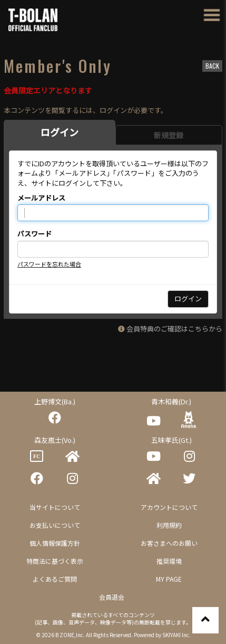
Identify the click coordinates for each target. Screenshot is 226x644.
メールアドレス (41, 198)
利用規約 (169, 525)
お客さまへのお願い (169, 543)
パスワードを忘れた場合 (49, 264)
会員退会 (112, 597)
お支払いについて (55, 525)
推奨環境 (169, 561)
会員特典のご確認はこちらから (174, 329)
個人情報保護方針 (55, 543)
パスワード (35, 234)
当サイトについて (55, 507)
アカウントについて (169, 507)
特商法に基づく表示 (55, 561)
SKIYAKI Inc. (176, 635)
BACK (212, 66)
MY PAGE (169, 579)
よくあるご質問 (55, 579)
